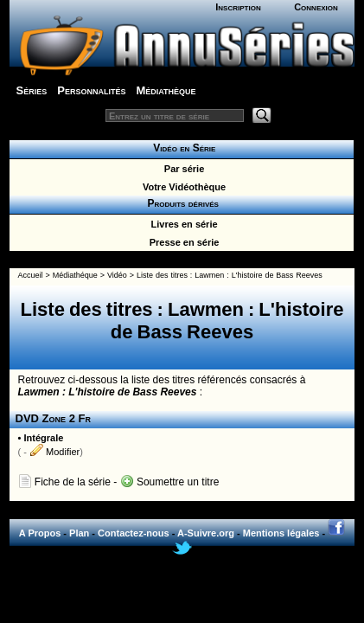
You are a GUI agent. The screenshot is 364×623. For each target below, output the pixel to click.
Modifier (54, 452)
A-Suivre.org (206, 533)
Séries (32, 90)
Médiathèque (166, 90)
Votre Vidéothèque (182, 187)
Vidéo (117, 275)
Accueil (31, 275)
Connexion (316, 7)
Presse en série (182, 242)
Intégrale (43, 438)
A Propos (40, 533)
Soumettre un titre (170, 482)
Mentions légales (281, 533)
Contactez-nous (134, 533)
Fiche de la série (64, 482)
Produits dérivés (182, 203)
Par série (182, 169)
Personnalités (91, 90)
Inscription (238, 7)
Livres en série (181, 224)
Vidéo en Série (182, 148)
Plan (79, 533)
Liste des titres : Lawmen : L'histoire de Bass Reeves (230, 275)
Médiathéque (75, 275)
